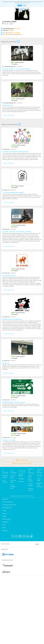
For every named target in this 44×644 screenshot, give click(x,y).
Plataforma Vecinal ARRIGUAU (12, 319)
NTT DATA (39, 476)
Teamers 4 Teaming (9, 440)
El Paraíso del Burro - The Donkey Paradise (16, 69)
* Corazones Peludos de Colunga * (13, 192)
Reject (25, 5)
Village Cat (6, 363)
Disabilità (4, 511)
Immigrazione (6, 522)
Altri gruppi (5, 531)
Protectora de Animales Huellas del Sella (15, 152)
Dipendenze (5, 499)
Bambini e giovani (7, 519)
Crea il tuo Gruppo (22, 460)
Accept (20, 5)
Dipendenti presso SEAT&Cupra (40, 485)
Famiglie (4, 516)
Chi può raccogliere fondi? (13, 487)
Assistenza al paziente (8, 502)
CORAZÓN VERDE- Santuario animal (14, 402)
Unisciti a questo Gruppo (9, 115)
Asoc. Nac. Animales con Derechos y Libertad (17, 232)
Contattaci (21, 481)
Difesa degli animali (7, 508)
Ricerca (4, 525)
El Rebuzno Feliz (8, 105)
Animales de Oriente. (9, 275)
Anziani (4, 528)
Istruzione (5, 513)
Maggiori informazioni (24, 3)
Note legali (21, 479)
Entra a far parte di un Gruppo (22, 463)
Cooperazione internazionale (9, 505)
